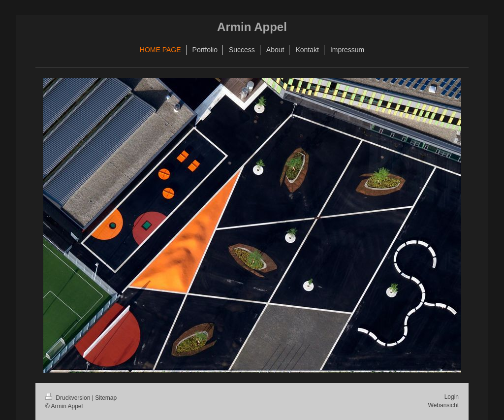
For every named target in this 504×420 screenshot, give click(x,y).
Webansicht (443, 405)
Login (452, 397)
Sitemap (106, 398)
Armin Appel (252, 27)
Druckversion (69, 398)
